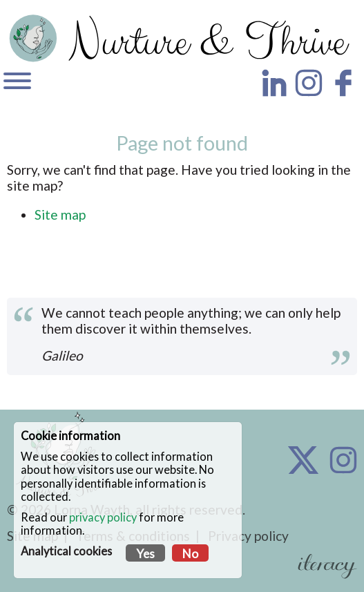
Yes (145, 554)
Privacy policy (248, 536)
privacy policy (103, 517)
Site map (60, 214)
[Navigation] (17, 82)
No (190, 554)
